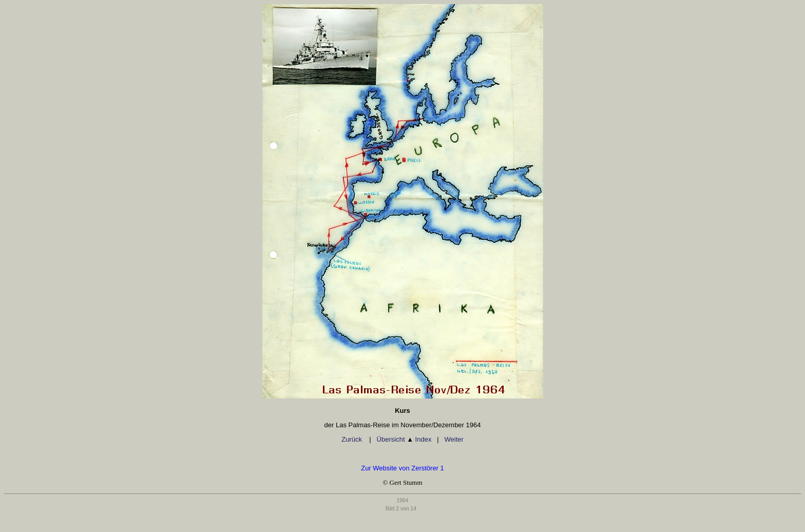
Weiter (454, 439)
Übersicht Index (404, 439)
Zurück (352, 439)
